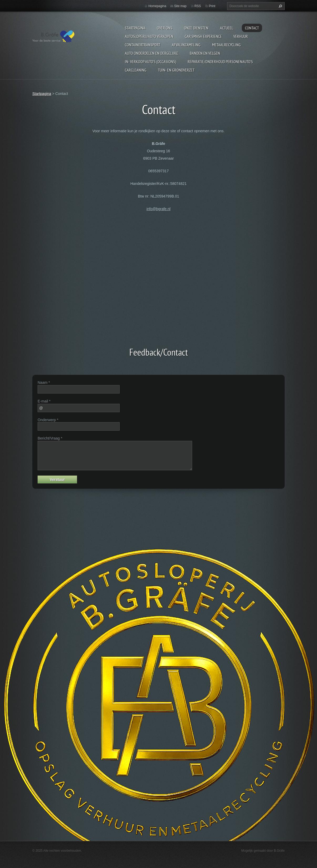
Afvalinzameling (186, 45)
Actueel (227, 28)
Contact (252, 28)
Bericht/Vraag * (50, 438)
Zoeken (280, 6)
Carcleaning (136, 70)
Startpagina (135, 28)
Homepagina (157, 6)
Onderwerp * (48, 420)
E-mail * (44, 401)
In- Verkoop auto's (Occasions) (150, 62)
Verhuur (241, 36)
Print (212, 6)
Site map (180, 6)
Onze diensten (196, 28)
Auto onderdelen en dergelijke (152, 53)
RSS (198, 6)
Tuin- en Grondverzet (176, 70)
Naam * (44, 382)
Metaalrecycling (226, 45)
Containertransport (143, 45)
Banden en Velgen (205, 53)
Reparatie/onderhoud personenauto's (220, 62)
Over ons (165, 28)
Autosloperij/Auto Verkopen (149, 36)
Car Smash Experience (203, 36)
